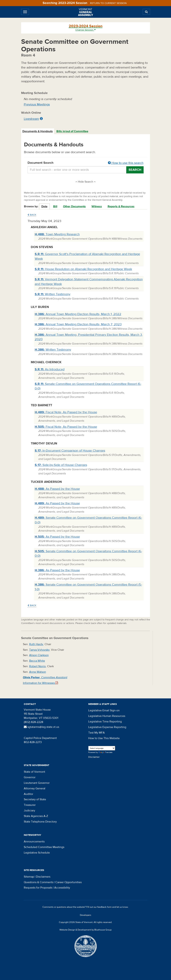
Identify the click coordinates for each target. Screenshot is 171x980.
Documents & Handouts (38, 131)
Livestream (31, 119)
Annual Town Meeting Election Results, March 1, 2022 (78, 314)
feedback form (104, 907)
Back (32, 215)
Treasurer (30, 805)
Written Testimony (53, 294)
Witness (97, 206)
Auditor (28, 794)
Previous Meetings (37, 104)
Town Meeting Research (57, 234)
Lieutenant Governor (37, 783)
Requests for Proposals (38, 888)
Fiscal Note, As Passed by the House (66, 412)
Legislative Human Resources (107, 716)
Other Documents (74, 206)
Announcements (34, 842)
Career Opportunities (68, 882)
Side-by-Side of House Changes (61, 465)
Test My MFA (97, 733)
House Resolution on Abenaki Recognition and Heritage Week (83, 269)
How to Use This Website (104, 738)
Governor (30, 777)
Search (135, 170)
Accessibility (62, 888)
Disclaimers (43, 877)
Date (44, 206)
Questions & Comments (39, 882)
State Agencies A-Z (36, 816)
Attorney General (35, 788)
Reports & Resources (121, 206)
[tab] (38, 131)
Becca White (37, 661)
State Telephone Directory (40, 822)
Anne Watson (38, 672)
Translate (105, 752)
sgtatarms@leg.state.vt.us (41, 727)
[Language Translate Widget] (102, 748)
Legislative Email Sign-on (104, 710)
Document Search (86, 163)
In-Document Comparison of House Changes (70, 451)
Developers (85, 915)
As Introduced (50, 369)
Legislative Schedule (37, 853)
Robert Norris (37, 666)
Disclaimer (94, 757)
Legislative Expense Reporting (107, 727)
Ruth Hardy (36, 644)
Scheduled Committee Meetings (44, 847)
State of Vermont (34, 772)
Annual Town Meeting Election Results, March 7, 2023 (78, 324)
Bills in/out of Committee (72, 131)
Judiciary (29, 811)
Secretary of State (35, 799)
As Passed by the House (57, 489)
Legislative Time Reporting (105, 722)
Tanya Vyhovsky (39, 650)
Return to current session (108, 3)
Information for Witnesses (40, 683)
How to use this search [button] (126, 163)
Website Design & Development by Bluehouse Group (85, 930)
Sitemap (29, 877)
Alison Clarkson (39, 655)
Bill (55, 206)
